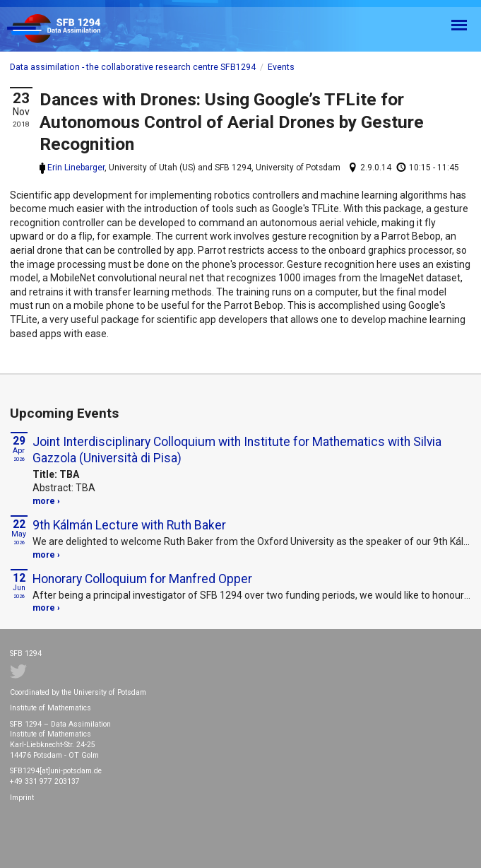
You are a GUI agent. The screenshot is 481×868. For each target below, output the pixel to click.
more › (46, 501)
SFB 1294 (66, 29)
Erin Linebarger (76, 168)
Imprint (22, 798)
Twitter (18, 671)
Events (281, 67)
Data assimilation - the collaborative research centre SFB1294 (133, 67)
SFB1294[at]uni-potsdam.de (56, 771)
